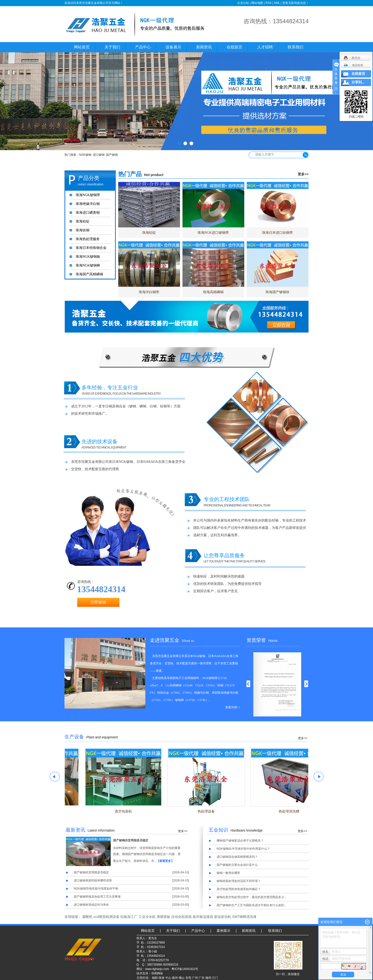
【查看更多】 (165, 861)
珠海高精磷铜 (213, 292)
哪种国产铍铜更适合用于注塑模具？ (240, 841)
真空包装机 (129, 811)
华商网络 (157, 973)
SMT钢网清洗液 (244, 917)
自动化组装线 (181, 917)
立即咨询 (98, 602)
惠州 (175, 978)
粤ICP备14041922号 (185, 969)
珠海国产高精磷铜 (89, 274)
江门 (215, 978)
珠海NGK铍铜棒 (88, 265)
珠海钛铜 (83, 230)
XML (277, 3)
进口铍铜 (99, 155)
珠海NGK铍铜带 (88, 195)
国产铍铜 (112, 155)
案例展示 (224, 931)
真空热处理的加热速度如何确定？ (239, 889)
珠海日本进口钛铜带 (277, 233)
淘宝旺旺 (354, 65)
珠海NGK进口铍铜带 (213, 233)
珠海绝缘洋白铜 (88, 204)
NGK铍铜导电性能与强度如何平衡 (96, 889)
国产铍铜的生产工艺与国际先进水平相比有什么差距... (252, 905)
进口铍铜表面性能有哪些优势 (93, 880)
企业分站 (243, 3)
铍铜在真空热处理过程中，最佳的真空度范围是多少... (252, 897)
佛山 (181, 978)
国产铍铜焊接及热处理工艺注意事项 (97, 897)
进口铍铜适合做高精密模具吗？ (237, 857)
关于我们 (112, 47)
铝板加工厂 (129, 917)
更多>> (303, 174)
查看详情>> (233, 707)
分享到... (358, 82)
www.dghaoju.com (157, 969)
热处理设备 (212, 811)
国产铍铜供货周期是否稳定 (131, 840)
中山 (168, 978)
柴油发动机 (223, 917)
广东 (202, 978)
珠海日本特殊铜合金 (91, 248)
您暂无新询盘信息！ (296, 3)
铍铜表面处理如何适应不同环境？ (239, 881)
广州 (195, 978)
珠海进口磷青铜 (88, 213)
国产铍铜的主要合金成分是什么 (237, 865)
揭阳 (155, 978)
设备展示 (173, 47)
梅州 (208, 978)
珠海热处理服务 (88, 239)
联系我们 (296, 47)
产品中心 (143, 47)
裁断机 (87, 917)
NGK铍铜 (85, 155)
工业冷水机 (147, 917)
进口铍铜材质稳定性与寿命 (91, 905)
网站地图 (257, 3)
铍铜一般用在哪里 (228, 873)
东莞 (188, 978)
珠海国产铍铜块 (277, 292)
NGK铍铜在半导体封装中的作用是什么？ (243, 849)
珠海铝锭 (83, 221)
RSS (269, 3)
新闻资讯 (204, 47)
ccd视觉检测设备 (107, 917)
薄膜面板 (163, 917)
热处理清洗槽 (294, 811)
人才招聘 (265, 47)
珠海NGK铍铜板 (88, 257)
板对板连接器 (203, 917)
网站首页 (82, 47)
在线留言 (234, 47)
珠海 (161, 978)
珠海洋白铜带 (149, 292)
